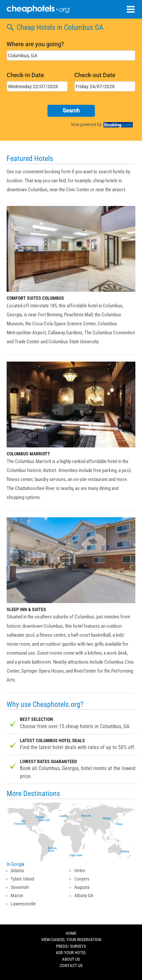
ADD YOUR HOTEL (71, 953)
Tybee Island (22, 879)
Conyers (82, 879)
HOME (71, 933)
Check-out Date (95, 75)
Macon (17, 896)
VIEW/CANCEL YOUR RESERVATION (71, 940)
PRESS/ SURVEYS (71, 946)
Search (71, 111)
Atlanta (17, 871)
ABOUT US (71, 959)
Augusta (82, 887)
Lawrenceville (23, 904)
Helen (80, 871)
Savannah (20, 887)
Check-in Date (25, 75)
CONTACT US (71, 966)
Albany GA (84, 896)
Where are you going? (35, 44)
